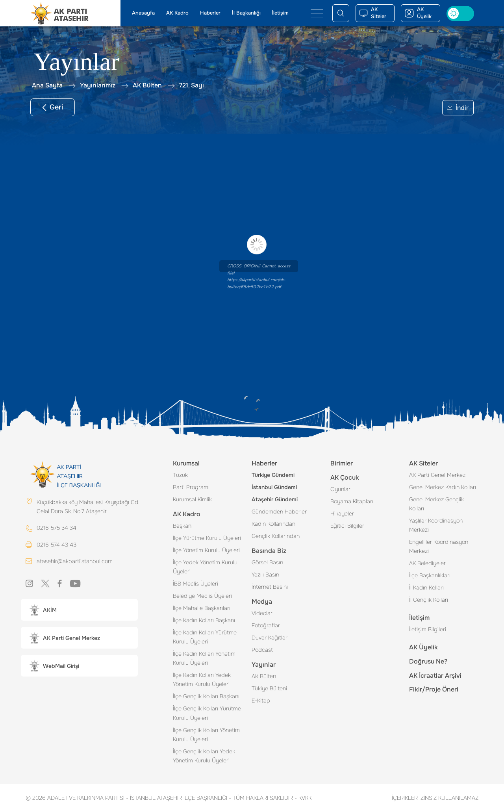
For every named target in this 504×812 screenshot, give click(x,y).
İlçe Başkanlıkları (430, 575)
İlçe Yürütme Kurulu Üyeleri (207, 538)
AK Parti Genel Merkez (437, 475)
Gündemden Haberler (279, 512)
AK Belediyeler (427, 563)
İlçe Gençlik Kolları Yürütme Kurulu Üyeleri (207, 713)
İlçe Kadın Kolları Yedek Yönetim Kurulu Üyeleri (202, 679)
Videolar (262, 613)
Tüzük (180, 475)
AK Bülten (264, 676)
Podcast (262, 650)
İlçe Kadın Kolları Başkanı (204, 620)
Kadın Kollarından (273, 524)
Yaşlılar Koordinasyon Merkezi (436, 525)
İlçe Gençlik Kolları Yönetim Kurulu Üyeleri (206, 735)
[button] (79, 610)
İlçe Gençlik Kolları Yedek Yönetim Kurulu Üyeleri (204, 756)
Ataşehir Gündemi (275, 499)
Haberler (210, 13)
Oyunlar (340, 489)
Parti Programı (191, 487)
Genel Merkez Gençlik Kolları (436, 504)
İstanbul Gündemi (274, 487)
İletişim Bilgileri (428, 629)
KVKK (303, 798)
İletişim (280, 13)
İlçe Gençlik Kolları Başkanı (206, 696)
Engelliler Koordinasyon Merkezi (439, 546)
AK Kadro (177, 13)
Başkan (182, 526)
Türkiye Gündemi (273, 475)
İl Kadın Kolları (426, 588)
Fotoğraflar (266, 625)
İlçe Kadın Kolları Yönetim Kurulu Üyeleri (204, 658)
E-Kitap (261, 701)
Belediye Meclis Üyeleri (202, 596)
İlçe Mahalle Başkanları (202, 608)
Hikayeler (342, 514)
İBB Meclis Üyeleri (195, 584)
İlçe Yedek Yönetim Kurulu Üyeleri (205, 567)
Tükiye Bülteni (269, 688)
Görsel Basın (267, 562)
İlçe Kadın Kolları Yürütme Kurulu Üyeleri (205, 637)
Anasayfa (143, 13)
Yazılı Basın (265, 575)
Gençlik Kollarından (276, 536)
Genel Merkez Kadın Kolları (443, 487)
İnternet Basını (270, 587)
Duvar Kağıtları (270, 638)
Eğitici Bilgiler (347, 526)
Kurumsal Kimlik (192, 499)
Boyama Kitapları (352, 501)
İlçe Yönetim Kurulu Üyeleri (206, 550)
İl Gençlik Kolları (429, 600)
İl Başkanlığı (246, 13)
